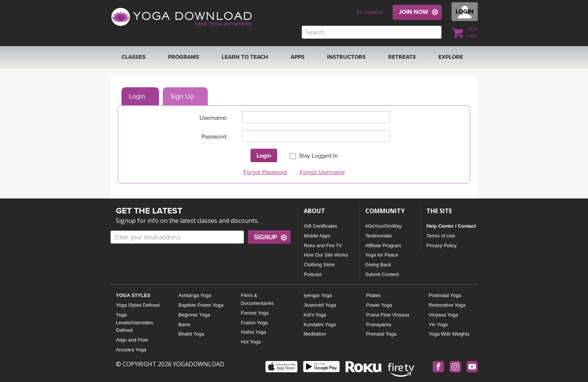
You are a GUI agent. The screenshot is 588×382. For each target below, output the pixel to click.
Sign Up (182, 96)
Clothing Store (319, 265)
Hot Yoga (251, 342)
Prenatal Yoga (381, 334)
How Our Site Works (326, 255)
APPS (298, 57)
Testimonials (379, 236)
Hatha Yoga (254, 332)
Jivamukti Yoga (320, 305)
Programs (184, 57)
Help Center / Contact (451, 226)
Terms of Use (441, 236)
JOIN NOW (413, 12)
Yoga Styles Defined (138, 305)
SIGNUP (265, 237)
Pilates (373, 295)
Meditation (315, 334)
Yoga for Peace (382, 255)
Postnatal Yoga (445, 295)
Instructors (346, 57)
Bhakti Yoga (191, 334)
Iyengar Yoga (318, 295)
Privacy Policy (442, 245)
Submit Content (382, 274)
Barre (184, 325)
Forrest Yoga (255, 313)
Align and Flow (132, 340)
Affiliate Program (383, 245)
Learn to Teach (245, 57)
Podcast (313, 274)
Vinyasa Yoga (443, 315)
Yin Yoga (438, 325)
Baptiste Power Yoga (201, 305)
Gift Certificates (320, 226)
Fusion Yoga (255, 323)
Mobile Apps (317, 236)
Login (137, 96)
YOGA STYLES (133, 295)
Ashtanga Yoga (195, 295)
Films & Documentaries (257, 299)
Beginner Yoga (194, 315)
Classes (133, 57)
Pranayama (378, 325)
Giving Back (378, 265)
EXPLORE (451, 57)
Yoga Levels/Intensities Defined (135, 323)
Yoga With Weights (449, 334)
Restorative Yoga (447, 305)
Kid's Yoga (315, 315)
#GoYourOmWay (383, 226)
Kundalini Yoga (319, 325)
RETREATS (402, 57)
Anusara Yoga (131, 350)
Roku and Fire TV (323, 245)
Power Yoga (379, 305)
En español (370, 12)
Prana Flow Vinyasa (388, 315)
